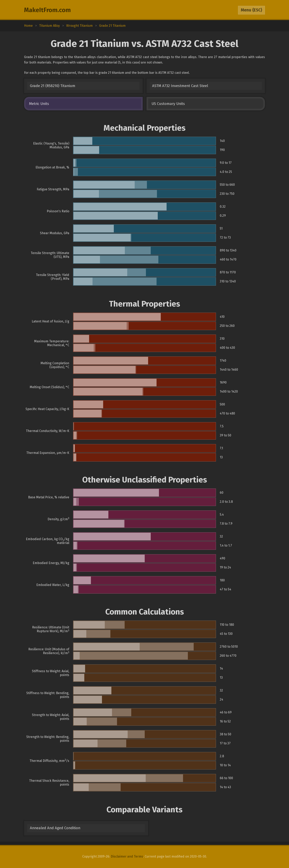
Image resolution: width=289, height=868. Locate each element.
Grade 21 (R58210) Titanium (53, 86)
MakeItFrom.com (47, 10)
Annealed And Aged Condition (55, 828)
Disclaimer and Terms (127, 856)
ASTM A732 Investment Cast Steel (180, 86)
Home (28, 26)
